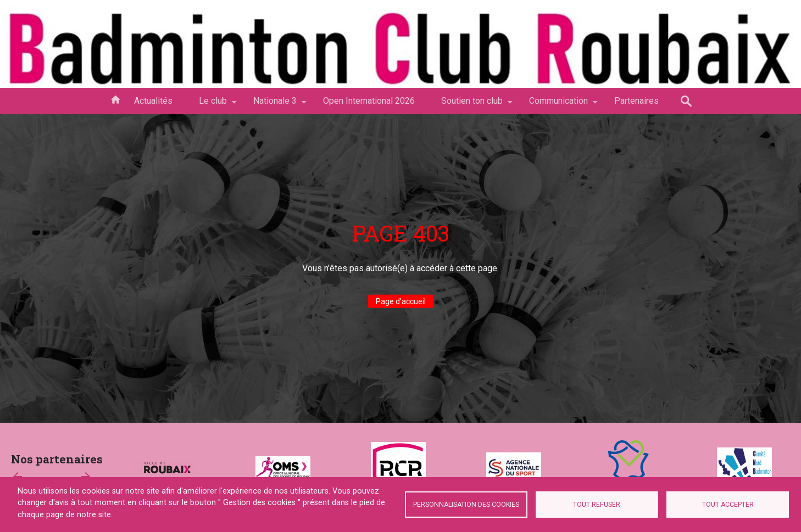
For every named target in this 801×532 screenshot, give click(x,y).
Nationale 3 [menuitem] (275, 105)
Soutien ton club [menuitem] (472, 105)
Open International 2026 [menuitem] (369, 101)
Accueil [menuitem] (115, 99)
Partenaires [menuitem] (636, 101)
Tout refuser (597, 505)
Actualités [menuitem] (153, 101)
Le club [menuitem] (213, 105)
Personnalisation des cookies (466, 505)
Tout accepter (728, 505)
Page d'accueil (401, 301)
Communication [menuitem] (558, 105)
